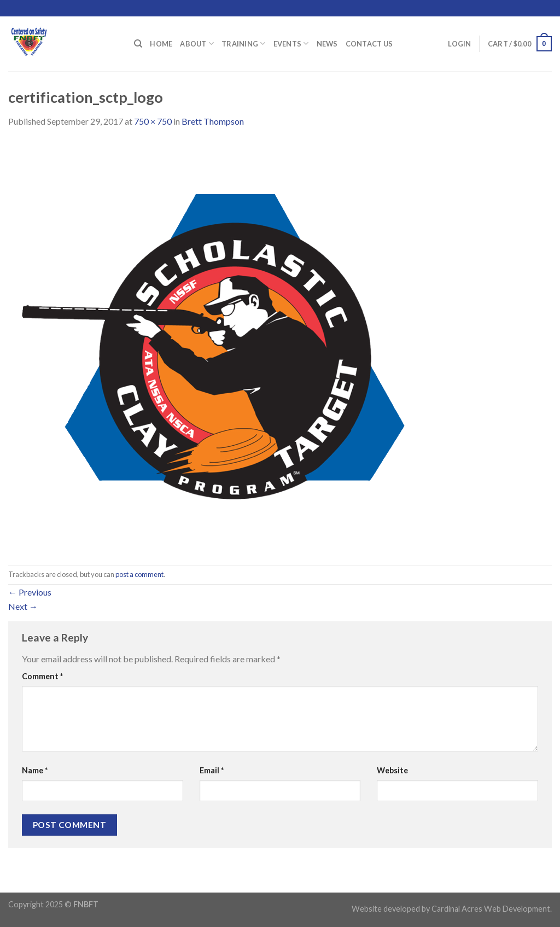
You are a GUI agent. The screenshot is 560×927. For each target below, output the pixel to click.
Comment (42, 676)
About (197, 43)
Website (392, 770)
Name (35, 770)
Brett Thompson (213, 121)
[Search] (138, 44)
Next (23, 606)
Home (161, 44)
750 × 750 (153, 121)
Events (291, 43)
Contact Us (369, 44)
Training (244, 43)
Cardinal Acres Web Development (491, 909)
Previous (30, 592)
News (327, 44)
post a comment (139, 574)
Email (212, 770)
